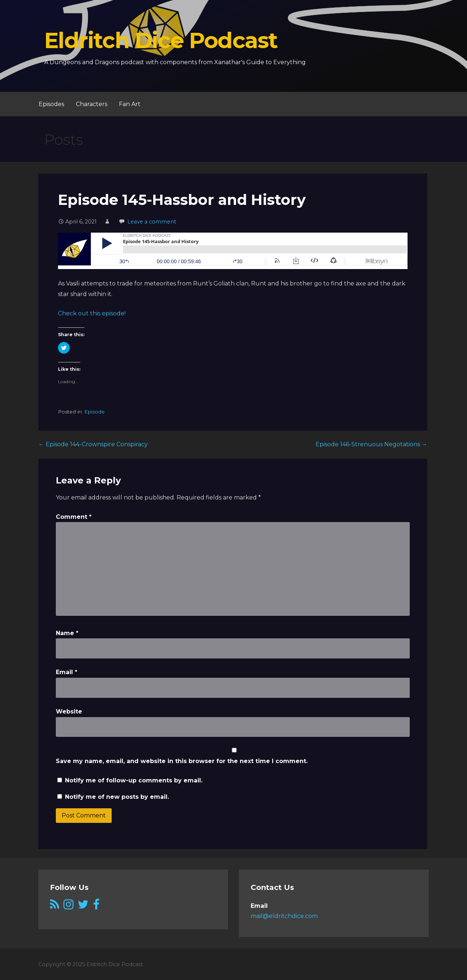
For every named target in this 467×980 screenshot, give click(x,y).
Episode (94, 412)
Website (69, 711)
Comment (74, 517)
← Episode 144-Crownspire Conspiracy (93, 444)
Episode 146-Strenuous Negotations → (371, 444)
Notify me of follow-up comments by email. (134, 780)
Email (67, 672)
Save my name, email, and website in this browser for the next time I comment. (182, 761)
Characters (92, 104)
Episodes (51, 104)
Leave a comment (152, 222)
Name (67, 633)
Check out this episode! (92, 313)
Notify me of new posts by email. (117, 797)
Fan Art (130, 104)
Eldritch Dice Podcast (161, 40)
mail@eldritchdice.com (284, 916)
